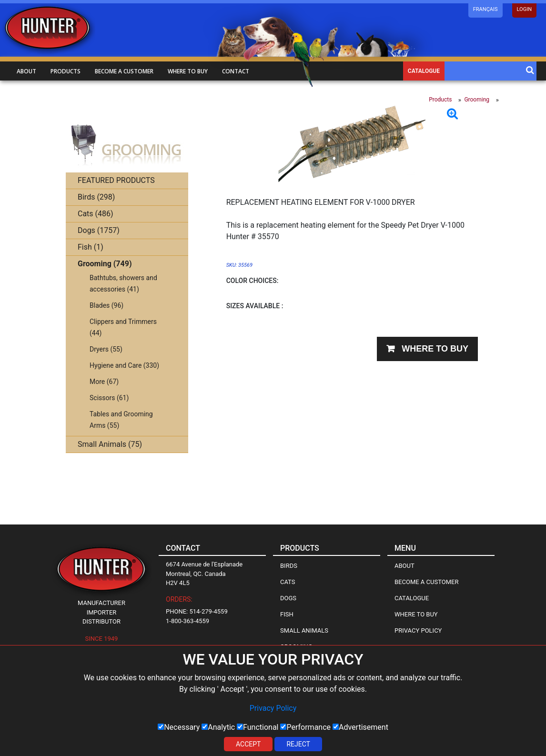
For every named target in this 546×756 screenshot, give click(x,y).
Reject (298, 744)
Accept (248, 744)
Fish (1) (91, 247)
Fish (287, 614)
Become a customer (124, 71)
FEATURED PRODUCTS (116, 180)
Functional (258, 727)
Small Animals (304, 630)
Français (485, 9)
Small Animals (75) (110, 444)
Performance (305, 727)
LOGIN (524, 9)
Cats (288, 582)
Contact (236, 71)
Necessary (179, 727)
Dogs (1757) (99, 230)
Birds (289, 566)
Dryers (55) (106, 349)
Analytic (218, 727)
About (26, 71)
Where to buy (188, 71)
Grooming (477, 100)
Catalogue (424, 71)
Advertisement (360, 727)
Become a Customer (426, 582)
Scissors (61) (109, 398)
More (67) (104, 382)
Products (66, 71)
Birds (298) (96, 197)
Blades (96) (106, 305)
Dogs (288, 598)
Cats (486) (96, 214)
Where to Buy (416, 614)
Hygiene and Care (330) (124, 365)
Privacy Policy (273, 708)
